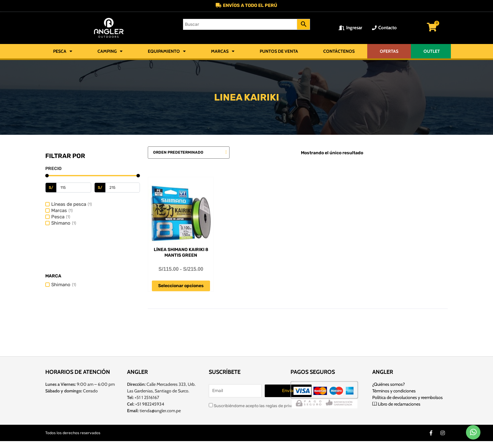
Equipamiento (167, 52)
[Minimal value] (93, 176)
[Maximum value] (123, 188)
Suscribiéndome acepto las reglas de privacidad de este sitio (268, 405)
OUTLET (432, 52)
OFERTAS (389, 52)
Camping (110, 52)
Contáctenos (339, 52)
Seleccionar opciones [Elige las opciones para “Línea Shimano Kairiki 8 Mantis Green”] (181, 286)
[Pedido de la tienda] (189, 153)
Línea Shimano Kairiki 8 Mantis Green (181, 253)
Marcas (223, 52)
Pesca (63, 52)
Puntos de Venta (279, 52)
